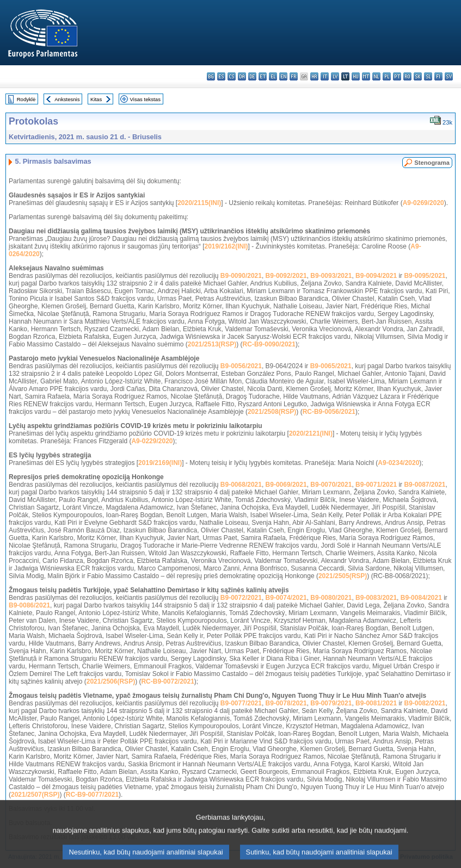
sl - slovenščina (428, 76)
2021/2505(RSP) (343, 576)
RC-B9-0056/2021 (329, 412)
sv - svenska (449, 76)
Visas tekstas (145, 99)
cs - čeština (232, 76)
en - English (283, 76)
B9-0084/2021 (421, 598)
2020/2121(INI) (311, 433)
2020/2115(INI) (199, 203)
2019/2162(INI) (226, 246)
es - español (221, 76)
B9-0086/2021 (29, 605)
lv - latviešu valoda (335, 76)
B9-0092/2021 (286, 276)
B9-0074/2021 (286, 598)
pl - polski (387, 76)
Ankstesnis (67, 99)
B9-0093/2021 (331, 276)
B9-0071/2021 (376, 485)
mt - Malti (366, 76)
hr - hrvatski (314, 76)
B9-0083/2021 (376, 598)
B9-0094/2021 (376, 276)
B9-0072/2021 (241, 598)
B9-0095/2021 (425, 276)
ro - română (407, 76)
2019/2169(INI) (160, 463)
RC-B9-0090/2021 (269, 344)
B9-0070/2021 (331, 485)
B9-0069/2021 (286, 485)
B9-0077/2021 (241, 703)
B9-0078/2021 (286, 703)
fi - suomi (438, 76)
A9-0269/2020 (423, 203)
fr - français (294, 76)
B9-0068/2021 (241, 485)
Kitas (96, 99)
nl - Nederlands (376, 76)
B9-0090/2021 (241, 276)
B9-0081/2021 (376, 703)
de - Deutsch (252, 76)
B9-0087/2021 (425, 485)
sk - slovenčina (418, 76)
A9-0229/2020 (152, 441)
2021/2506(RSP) (111, 681)
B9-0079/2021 (331, 703)
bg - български (211, 76)
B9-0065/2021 (331, 366)
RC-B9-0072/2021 (167, 681)
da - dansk (242, 76)
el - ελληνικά (273, 76)
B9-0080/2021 (331, 598)
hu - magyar (356, 76)
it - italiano (325, 76)
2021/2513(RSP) (212, 344)
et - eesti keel (263, 76)
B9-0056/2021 (241, 366)
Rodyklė (26, 99)
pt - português (397, 76)
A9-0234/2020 (398, 463)
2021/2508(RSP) (272, 412)
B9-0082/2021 (425, 703)
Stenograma (432, 163)
